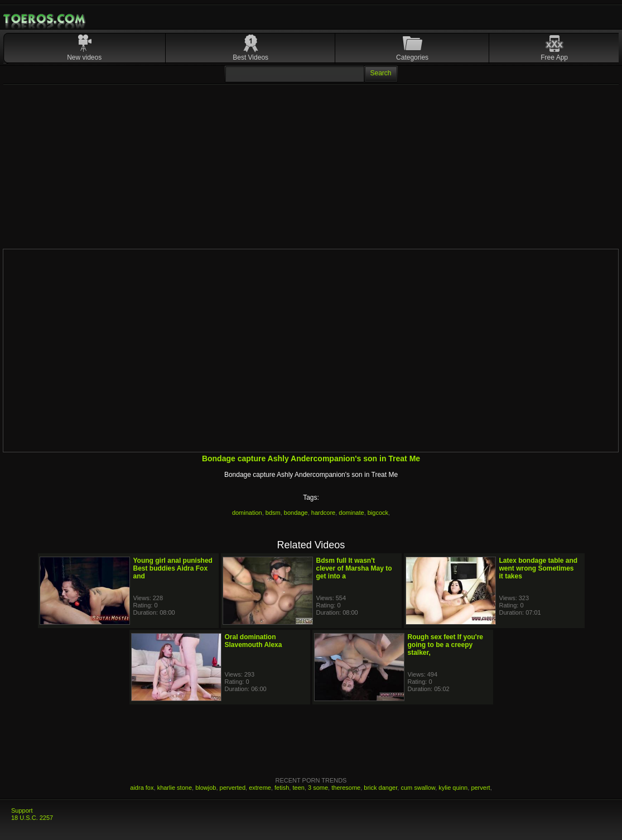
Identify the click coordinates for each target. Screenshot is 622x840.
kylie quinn (453, 788)
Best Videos (250, 57)
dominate (351, 513)
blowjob (206, 788)
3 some (318, 788)
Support (22, 810)
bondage (296, 513)
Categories (412, 57)
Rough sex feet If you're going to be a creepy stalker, (446, 645)
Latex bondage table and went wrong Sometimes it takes (539, 568)
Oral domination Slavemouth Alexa (254, 641)
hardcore (323, 513)
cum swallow (418, 788)
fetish (282, 788)
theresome (346, 788)
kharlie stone (175, 788)
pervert (480, 788)
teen (298, 788)
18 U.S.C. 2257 (32, 818)
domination (247, 513)
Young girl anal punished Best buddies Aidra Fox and (173, 568)
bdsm (273, 513)
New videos (84, 57)
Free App (554, 57)
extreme (260, 788)
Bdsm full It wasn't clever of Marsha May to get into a (354, 568)
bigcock (378, 513)
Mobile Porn (45, 19)
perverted (233, 788)
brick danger (380, 788)
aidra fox (142, 788)
